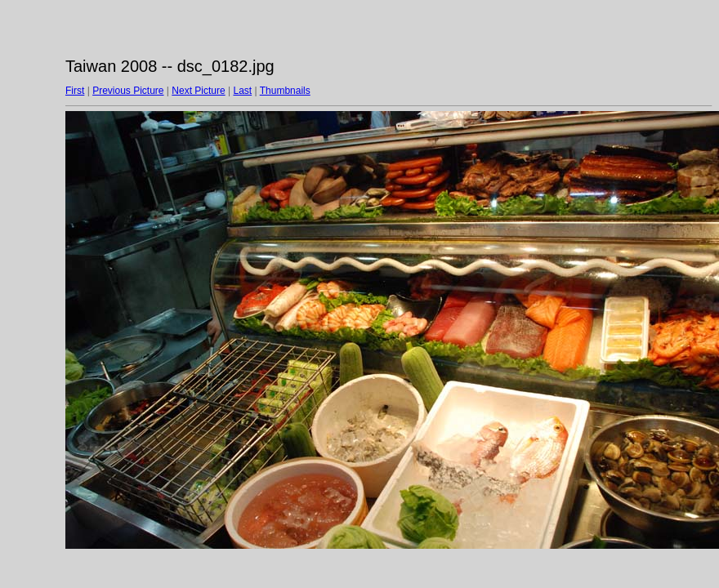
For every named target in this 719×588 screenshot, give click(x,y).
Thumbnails (285, 91)
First (75, 91)
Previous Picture (128, 91)
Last (242, 91)
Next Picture (198, 91)
